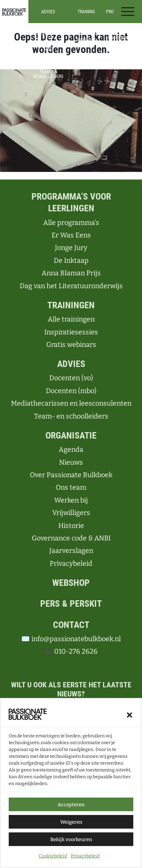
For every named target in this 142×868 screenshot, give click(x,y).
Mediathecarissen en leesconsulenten (48, 61)
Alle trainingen (87, 27)
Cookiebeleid (53, 857)
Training (86, 12)
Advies (48, 12)
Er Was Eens (71, 235)
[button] (130, 715)
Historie (71, 526)
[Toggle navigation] (128, 12)
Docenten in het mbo (48, 47)
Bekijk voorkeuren (71, 840)
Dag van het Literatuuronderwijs (71, 286)
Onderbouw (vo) (120, 40)
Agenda (71, 450)
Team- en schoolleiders (48, 74)
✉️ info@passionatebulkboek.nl (71, 639)
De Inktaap (71, 261)
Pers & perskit (71, 604)
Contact (71, 625)
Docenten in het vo (48, 36)
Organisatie (71, 436)
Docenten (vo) (71, 378)
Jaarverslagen (71, 551)
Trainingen (71, 305)
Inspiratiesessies (86, 33)
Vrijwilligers (71, 513)
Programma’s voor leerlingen (71, 202)
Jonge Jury (71, 248)
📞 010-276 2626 (71, 651)
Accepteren (71, 805)
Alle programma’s (120, 29)
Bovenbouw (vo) (120, 52)
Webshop (71, 583)
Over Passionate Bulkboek (71, 475)
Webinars (87, 40)
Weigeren (71, 823)
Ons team (71, 487)
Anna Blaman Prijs (71, 273)
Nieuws (71, 462)
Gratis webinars (71, 345)
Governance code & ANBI (71, 538)
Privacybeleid (85, 857)
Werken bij (71, 500)
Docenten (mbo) (71, 391)
